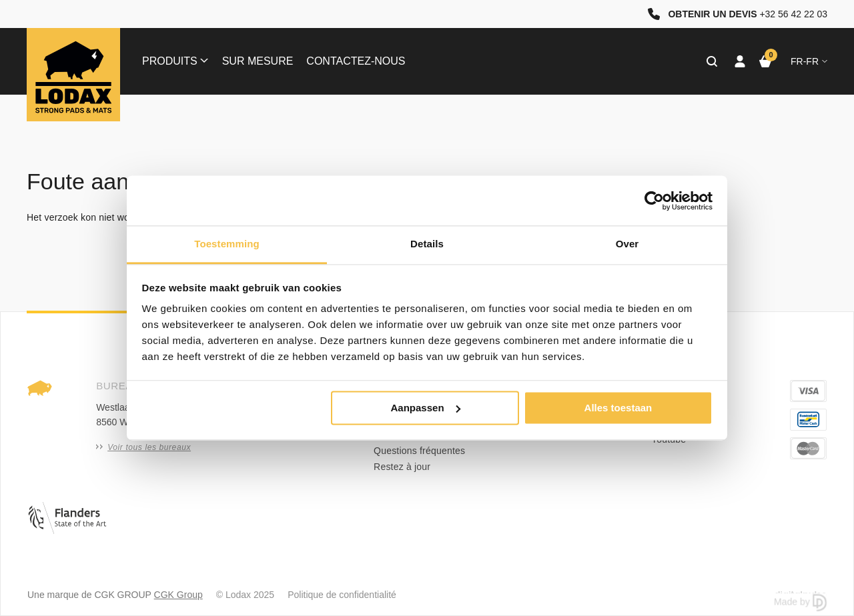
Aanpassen (426, 408)
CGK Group (178, 595)
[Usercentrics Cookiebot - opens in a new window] (654, 201)
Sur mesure (258, 61)
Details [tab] (427, 244)
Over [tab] (627, 244)
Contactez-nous (356, 61)
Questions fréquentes (419, 451)
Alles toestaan (618, 408)
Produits (175, 61)
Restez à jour (402, 467)
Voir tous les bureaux (143, 447)
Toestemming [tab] (227, 244)
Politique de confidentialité (342, 595)
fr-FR (809, 61)
